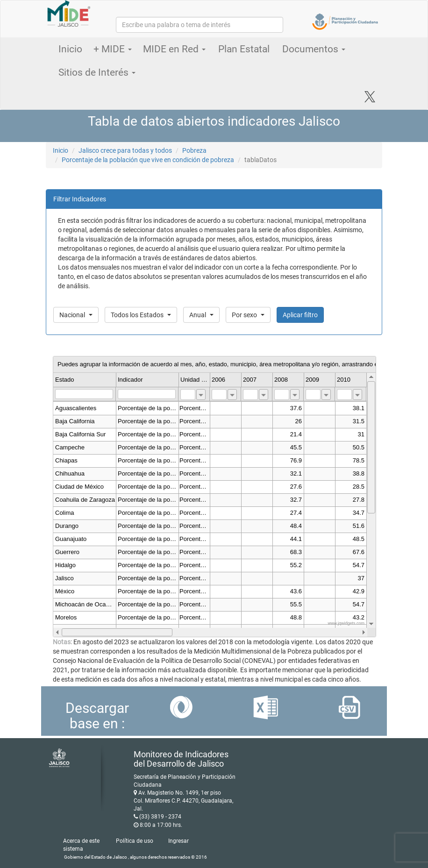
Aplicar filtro (300, 315)
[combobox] (201, 395)
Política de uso (135, 841)
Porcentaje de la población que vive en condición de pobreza (148, 160)
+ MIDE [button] (113, 49)
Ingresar (178, 841)
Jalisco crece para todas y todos (125, 150)
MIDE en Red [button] (174, 49)
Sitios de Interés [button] (97, 72)
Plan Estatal (244, 49)
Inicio (70, 49)
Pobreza (194, 150)
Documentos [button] (314, 49)
